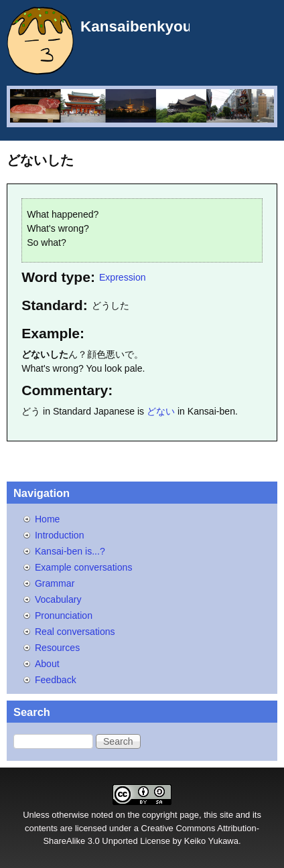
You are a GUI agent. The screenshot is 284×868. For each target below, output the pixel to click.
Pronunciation (64, 616)
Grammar (55, 583)
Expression (123, 277)
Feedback (56, 680)
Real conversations (75, 632)
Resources (57, 648)
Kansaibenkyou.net (150, 26)
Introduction (60, 535)
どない (161, 411)
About (47, 664)
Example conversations (84, 567)
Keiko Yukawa (211, 841)
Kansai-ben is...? (70, 551)
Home (48, 519)
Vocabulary (58, 599)
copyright (160, 815)
